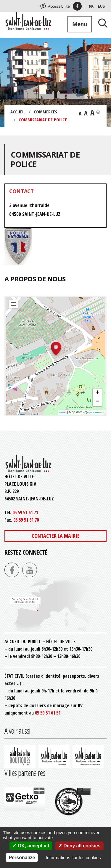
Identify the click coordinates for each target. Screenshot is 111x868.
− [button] (98, 402)
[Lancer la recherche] (101, 23)
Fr (91, 6)
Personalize (22, 858)
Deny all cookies (79, 846)
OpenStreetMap (96, 412)
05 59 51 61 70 (26, 520)
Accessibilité (59, 6)
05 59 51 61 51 (48, 713)
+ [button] (98, 393)
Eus (102, 6)
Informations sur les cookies (73, 858)
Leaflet (63, 412)
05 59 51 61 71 (25, 512)
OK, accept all (31, 846)
